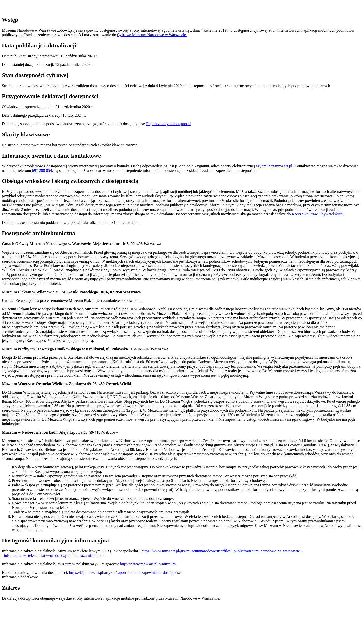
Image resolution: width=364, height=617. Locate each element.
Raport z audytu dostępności (169, 124)
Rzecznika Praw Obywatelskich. (318, 214)
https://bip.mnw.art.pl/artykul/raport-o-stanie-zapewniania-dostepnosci (125, 573)
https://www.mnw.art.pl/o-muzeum (148, 564)
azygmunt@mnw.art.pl (274, 166)
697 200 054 (42, 170)
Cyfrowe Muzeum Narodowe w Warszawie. (152, 35)
